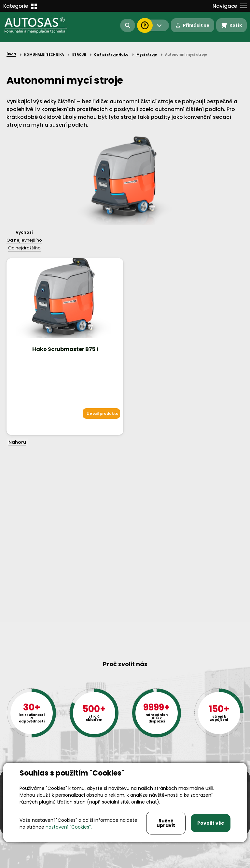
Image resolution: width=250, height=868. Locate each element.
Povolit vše (211, 823)
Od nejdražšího (24, 248)
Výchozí (24, 232)
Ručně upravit (166, 823)
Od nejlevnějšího (24, 240)
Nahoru (17, 442)
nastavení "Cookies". (69, 827)
